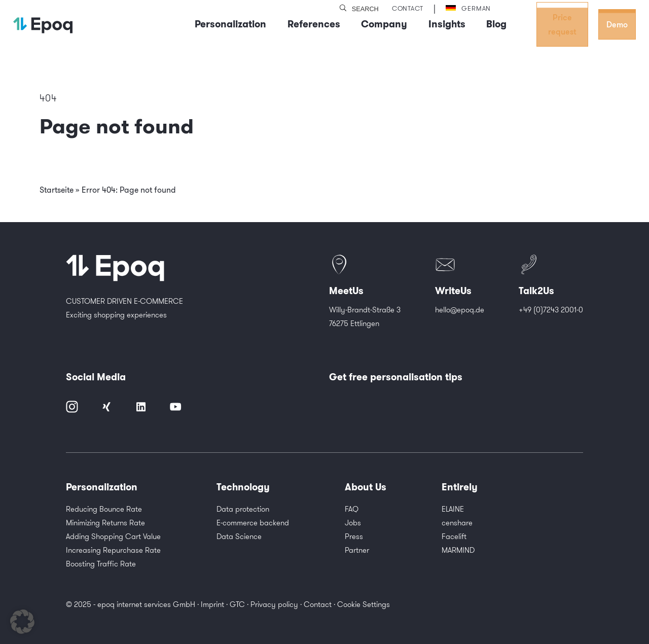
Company (384, 24)
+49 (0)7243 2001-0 (551, 310)
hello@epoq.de (460, 310)
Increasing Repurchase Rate (113, 550)
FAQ (352, 509)
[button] (22, 622)
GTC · (240, 604)
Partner (357, 550)
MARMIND (458, 550)
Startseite (57, 190)
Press (354, 536)
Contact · (320, 604)
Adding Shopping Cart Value (113, 536)
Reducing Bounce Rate (104, 509)
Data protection (243, 509)
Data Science (239, 536)
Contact (408, 8)
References (314, 24)
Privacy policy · (277, 604)
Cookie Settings (364, 604)
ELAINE (453, 509)
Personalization (230, 24)
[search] (343, 9)
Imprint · (215, 604)
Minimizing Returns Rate (105, 523)
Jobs (353, 523)
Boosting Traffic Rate (101, 564)
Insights (447, 24)
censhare (457, 523)
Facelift (454, 536)
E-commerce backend (253, 523)
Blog (496, 24)
